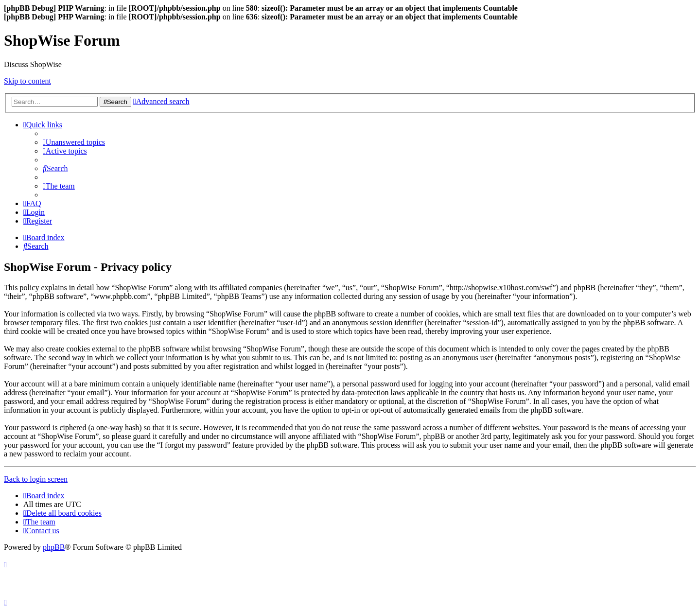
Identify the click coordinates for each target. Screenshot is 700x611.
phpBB (54, 547)
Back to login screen (36, 479)
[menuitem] (74, 142)
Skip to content (27, 81)
